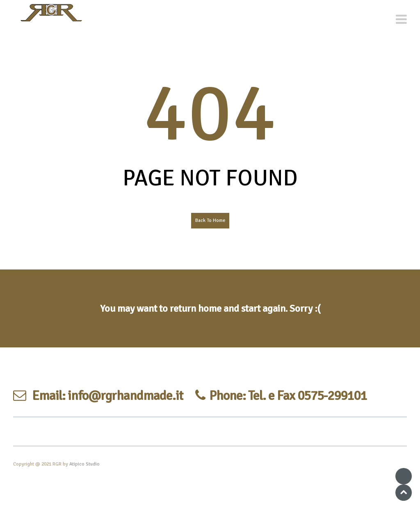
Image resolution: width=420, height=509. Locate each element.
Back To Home (210, 220)
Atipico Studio (84, 464)
